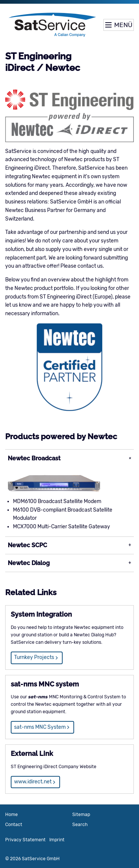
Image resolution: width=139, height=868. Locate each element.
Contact (14, 825)
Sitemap (81, 815)
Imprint (57, 840)
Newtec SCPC (27, 545)
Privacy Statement (25, 840)
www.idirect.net (33, 782)
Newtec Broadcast (34, 458)
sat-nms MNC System (40, 727)
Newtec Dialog (29, 563)
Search (80, 825)
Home (11, 815)
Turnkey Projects (34, 657)
